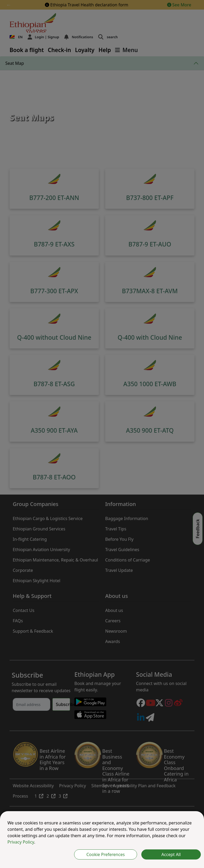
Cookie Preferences (105, 854)
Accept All (171, 854)
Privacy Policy (21, 842)
